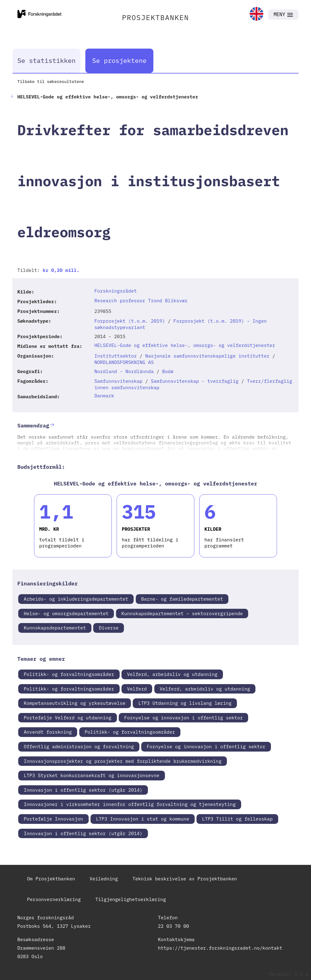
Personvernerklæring (54, 899)
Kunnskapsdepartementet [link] (55, 628)
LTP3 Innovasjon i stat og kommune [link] (143, 819)
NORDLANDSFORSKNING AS (124, 362)
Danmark (104, 396)
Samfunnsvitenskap (118, 381)
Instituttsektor (116, 356)
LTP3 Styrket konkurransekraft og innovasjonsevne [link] (91, 775)
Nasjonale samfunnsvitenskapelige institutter (207, 356)
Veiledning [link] (104, 879)
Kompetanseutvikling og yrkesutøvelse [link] (75, 703)
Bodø (168, 371)
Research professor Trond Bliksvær (141, 300)
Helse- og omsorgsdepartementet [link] (66, 613)
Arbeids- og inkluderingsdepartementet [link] (76, 599)
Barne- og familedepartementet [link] (182, 599)
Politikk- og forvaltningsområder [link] (69, 674)
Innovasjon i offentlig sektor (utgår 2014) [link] (83, 790)
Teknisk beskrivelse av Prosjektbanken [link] (185, 879)
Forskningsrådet (116, 291)
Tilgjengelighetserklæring (131, 899)
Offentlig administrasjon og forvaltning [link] (79, 746)
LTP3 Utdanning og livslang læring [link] (185, 703)
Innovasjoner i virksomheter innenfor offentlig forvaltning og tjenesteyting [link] (130, 804)
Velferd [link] (137, 689)
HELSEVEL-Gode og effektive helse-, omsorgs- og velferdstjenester (185, 345)
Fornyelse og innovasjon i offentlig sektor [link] (184, 718)
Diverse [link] (109, 628)
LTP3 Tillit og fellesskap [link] (237, 819)
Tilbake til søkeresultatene (51, 81)
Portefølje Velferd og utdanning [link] (67, 718)
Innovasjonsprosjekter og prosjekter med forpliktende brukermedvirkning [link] (123, 761)
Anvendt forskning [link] (48, 732)
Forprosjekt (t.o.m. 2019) (130, 321)
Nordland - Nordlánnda (124, 371)
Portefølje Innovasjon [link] (53, 819)
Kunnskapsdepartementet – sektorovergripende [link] (182, 613)
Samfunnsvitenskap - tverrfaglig (195, 381)
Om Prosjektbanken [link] (51, 879)
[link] (256, 14)
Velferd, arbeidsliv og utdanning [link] (172, 674)
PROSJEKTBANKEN (156, 17)
